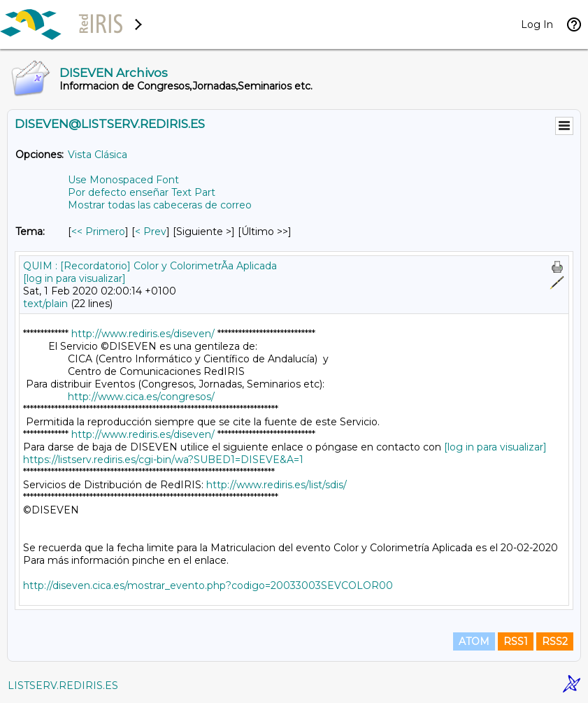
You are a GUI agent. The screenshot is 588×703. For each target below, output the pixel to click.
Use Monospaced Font (123, 180)
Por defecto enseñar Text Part (142, 192)
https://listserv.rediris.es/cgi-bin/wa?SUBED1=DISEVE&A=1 (163, 460)
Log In (537, 24)
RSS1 (516, 641)
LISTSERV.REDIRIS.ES (63, 686)
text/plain (45, 304)
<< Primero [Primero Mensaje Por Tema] (98, 232)
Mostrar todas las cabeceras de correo (160, 205)
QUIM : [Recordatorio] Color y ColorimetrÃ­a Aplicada (150, 266)
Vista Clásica (98, 155)
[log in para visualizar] (74, 278)
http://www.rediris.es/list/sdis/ (277, 485)
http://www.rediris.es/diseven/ (143, 334)
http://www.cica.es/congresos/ (141, 397)
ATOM (474, 641)
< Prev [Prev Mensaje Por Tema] (151, 232)
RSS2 (555, 641)
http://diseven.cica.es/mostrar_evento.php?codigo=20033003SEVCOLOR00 (208, 585)
